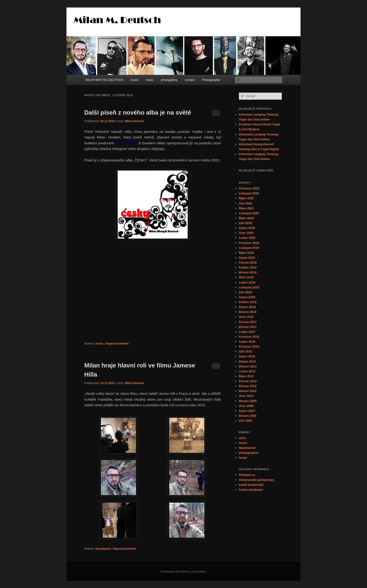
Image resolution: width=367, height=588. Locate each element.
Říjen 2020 (246, 218)
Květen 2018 (248, 302)
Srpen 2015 (247, 356)
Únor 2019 (246, 277)
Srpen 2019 (247, 258)
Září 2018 (245, 292)
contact (190, 80)
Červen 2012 (248, 381)
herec (150, 80)
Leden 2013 (247, 371)
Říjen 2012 (246, 376)
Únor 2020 (246, 233)
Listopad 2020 (249, 213)
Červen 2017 (248, 322)
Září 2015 (245, 351)
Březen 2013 (248, 366)
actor (242, 438)
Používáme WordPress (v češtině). (183, 572)
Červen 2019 (248, 263)
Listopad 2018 (249, 287)
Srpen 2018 (247, 297)
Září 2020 (245, 223)
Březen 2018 (248, 312)
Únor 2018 (246, 317)
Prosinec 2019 (249, 243)
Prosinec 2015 (249, 347)
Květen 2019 (248, 267)
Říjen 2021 (246, 208)
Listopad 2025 (249, 193)
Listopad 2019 (249, 248)
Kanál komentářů (251, 485)
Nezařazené (103, 549)
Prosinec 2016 (249, 337)
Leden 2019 (247, 282)
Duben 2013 (247, 361)
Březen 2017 (248, 327)
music (135, 80)
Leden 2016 (247, 342)
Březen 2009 (248, 401)
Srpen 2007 (247, 411)
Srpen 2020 (247, 228)
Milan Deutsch (134, 121)
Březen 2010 (248, 391)
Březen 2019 (248, 272)
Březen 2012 (248, 386)
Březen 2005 (248, 416)
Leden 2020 (247, 238)
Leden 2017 (247, 332)
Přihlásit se (247, 475)
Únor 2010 (246, 396)
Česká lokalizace (251, 490)
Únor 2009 (246, 406)
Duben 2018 (247, 307)
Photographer (211, 80)
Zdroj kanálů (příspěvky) (256, 480)
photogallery (169, 80)
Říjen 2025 (246, 198)
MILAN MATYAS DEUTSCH (104, 80)
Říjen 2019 (246, 253)
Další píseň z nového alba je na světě (138, 113)
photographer (249, 453)
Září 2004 (245, 421)
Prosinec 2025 (249, 188)
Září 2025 (245, 203)
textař (243, 458)
